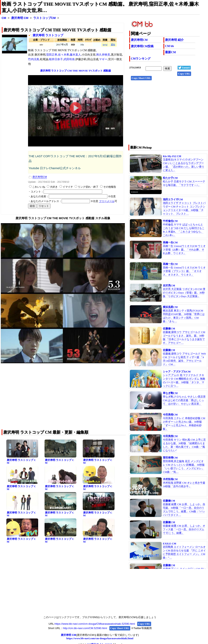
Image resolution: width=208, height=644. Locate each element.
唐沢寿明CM (139, 40)
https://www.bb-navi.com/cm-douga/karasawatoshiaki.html (100, 638)
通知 (113, 45)
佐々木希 (64, 55)
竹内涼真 (34, 59)
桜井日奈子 (56, 59)
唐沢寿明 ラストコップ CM (21, 461)
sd (106, 45)
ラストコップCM (44, 18)
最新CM (170, 52)
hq (104, 45)
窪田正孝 (52, 55)
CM (4, 18)
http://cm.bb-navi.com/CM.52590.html (85, 628)
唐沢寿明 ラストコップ (48, 35)
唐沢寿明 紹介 (174, 40)
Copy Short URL (141, 78)
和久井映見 (103, 55)
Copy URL (184, 74)
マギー (103, 59)
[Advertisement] (165, 114)
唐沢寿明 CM (20, 18)
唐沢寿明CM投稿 (142, 46)
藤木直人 (75, 55)
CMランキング (141, 59)
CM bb (169, 46)
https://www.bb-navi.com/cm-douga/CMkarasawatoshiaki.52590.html (95, 624)
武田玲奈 (69, 59)
